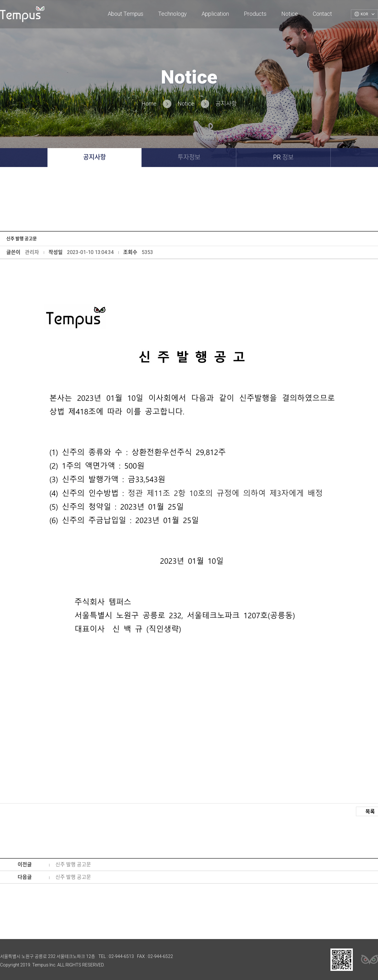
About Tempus (126, 14)
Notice (290, 14)
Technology (172, 14)
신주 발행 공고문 (73, 865)
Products (255, 14)
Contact (322, 14)
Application (215, 14)
